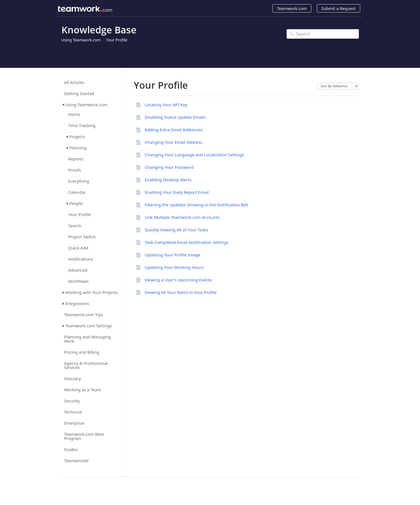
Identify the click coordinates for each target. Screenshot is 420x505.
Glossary (73, 379)
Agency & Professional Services (86, 365)
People (76, 203)
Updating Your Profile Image (173, 255)
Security (72, 401)
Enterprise (74, 423)
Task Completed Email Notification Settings (187, 242)
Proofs (75, 170)
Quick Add (78, 248)
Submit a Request (339, 8)
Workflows (79, 281)
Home (74, 114)
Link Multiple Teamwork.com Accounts (182, 217)
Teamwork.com (292, 8)
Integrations (77, 303)
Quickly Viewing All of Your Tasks (177, 230)
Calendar (77, 192)
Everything (79, 181)
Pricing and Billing (82, 352)
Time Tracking (82, 126)
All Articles (74, 82)
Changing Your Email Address (174, 142)
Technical (73, 412)
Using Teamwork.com (81, 40)
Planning (78, 148)
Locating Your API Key (166, 105)
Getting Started (79, 94)
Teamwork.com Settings (89, 326)
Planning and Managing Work (88, 339)
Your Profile (117, 40)
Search (75, 226)
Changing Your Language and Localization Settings (194, 155)
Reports (76, 159)
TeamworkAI (76, 461)
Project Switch (82, 237)
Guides (71, 450)
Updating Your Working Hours (174, 267)
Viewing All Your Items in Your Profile (181, 292)
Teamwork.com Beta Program (84, 436)
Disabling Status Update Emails (175, 117)
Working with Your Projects (91, 292)
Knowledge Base (99, 30)
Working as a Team (83, 390)
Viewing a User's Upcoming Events (178, 280)
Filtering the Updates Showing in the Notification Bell (197, 205)
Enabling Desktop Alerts (168, 180)
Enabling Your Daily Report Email (177, 192)
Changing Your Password (169, 167)
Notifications (81, 259)
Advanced (78, 270)
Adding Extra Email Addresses (174, 130)
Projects (77, 137)
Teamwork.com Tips (84, 315)
